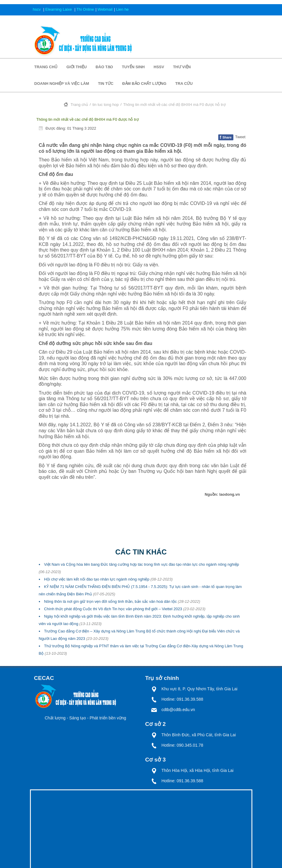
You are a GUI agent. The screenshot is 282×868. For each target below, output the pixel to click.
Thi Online (85, 9)
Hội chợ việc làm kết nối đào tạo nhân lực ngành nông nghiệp (109, 579)
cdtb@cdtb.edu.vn (178, 710)
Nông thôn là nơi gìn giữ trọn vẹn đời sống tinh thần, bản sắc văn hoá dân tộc (122, 601)
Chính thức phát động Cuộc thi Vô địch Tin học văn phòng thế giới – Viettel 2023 (125, 609)
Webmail (105, 9)
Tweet (240, 137)
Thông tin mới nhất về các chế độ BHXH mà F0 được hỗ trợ (88, 119)
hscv (37, 9)
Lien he (122, 9)
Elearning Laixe (59, 9)
